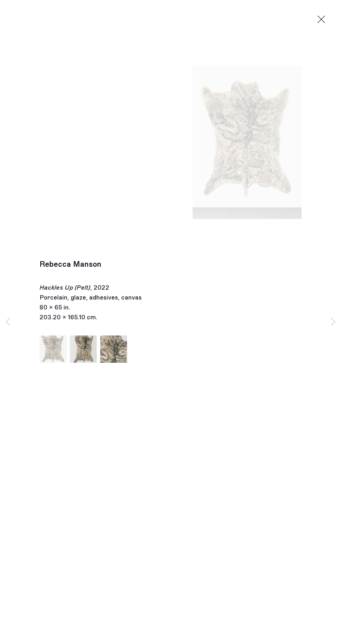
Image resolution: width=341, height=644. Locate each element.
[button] (53, 351)
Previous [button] (8, 322)
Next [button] (333, 322)
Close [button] (321, 20)
